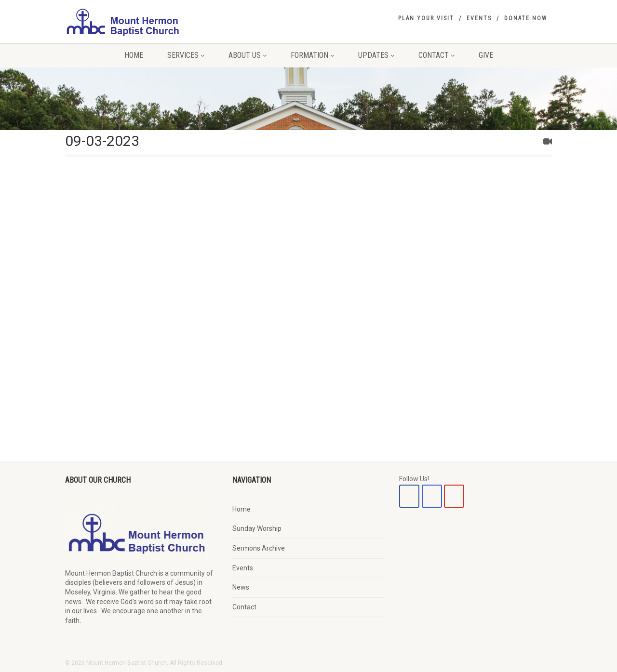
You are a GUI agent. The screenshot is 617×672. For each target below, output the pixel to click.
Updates (376, 55)
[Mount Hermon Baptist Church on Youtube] (454, 496)
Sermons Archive (259, 548)
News (241, 587)
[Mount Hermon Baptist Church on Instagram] (432, 496)
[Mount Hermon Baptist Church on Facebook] (409, 496)
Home (134, 55)
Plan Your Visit (426, 18)
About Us (248, 55)
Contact (436, 55)
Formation (312, 55)
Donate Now (526, 18)
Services (186, 55)
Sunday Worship (257, 528)
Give (486, 55)
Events (479, 18)
